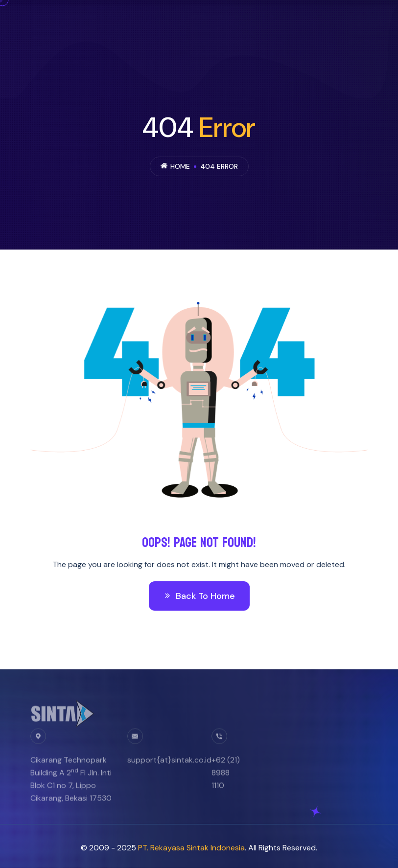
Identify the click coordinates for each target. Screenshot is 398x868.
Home (180, 166)
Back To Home (199, 596)
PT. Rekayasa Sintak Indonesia (191, 848)
